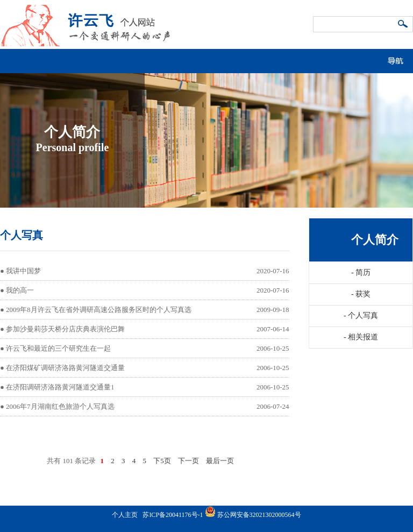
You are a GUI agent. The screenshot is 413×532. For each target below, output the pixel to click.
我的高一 (20, 290)
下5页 (162, 461)
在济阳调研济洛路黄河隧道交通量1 (60, 387)
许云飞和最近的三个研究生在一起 (58, 348)
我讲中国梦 (23, 271)
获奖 (361, 294)
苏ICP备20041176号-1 (173, 515)
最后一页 (220, 461)
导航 (400, 58)
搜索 (403, 25)
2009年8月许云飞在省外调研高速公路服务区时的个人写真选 (99, 310)
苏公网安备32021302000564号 (259, 515)
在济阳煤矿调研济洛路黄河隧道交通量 (65, 368)
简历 (361, 272)
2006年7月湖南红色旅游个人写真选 (60, 406)
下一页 (188, 461)
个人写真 (361, 315)
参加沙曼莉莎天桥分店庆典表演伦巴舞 (65, 329)
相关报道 (361, 337)
